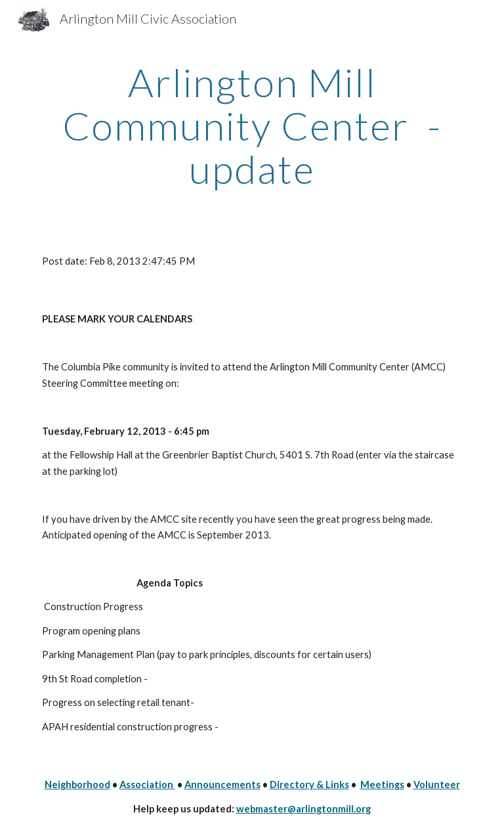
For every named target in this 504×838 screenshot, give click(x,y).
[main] (252, 125)
